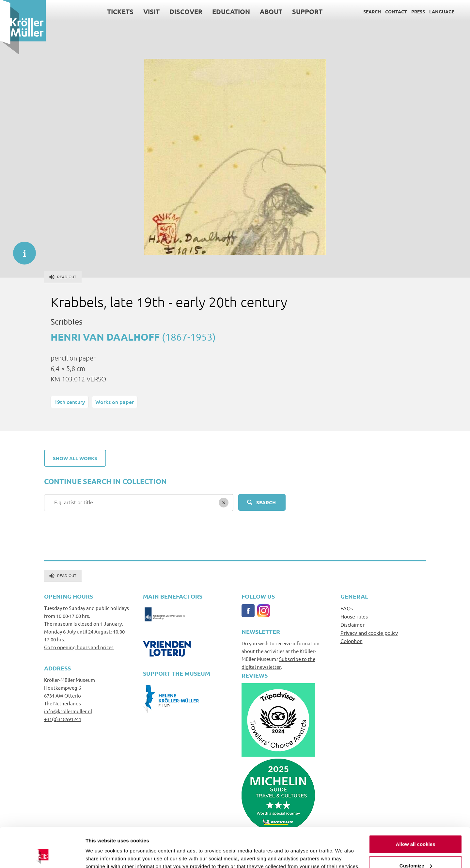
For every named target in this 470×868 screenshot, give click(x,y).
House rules (354, 616)
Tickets (120, 11)
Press (418, 11)
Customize (416, 828)
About (271, 11)
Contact (396, 11)
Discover (186, 11)
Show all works (75, 458)
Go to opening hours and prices (79, 647)
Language (442, 11)
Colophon (352, 641)
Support (307, 11)
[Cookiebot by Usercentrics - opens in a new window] (42, 855)
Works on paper (115, 402)
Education (231, 11)
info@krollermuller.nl (68, 711)
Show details (101, 855)
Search (372, 11)
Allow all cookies (416, 807)
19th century (70, 402)
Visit (151, 11)
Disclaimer (352, 624)
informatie (21, 250)
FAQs (347, 608)
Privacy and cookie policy (369, 633)
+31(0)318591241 (63, 719)
